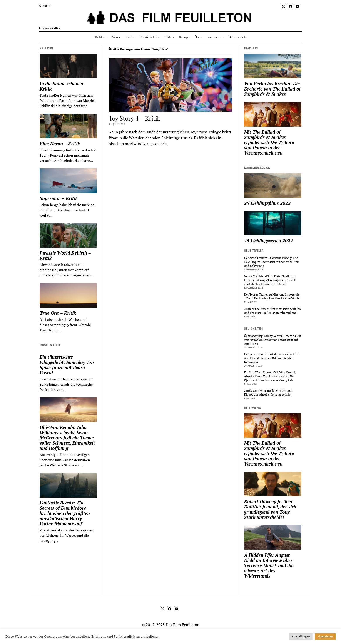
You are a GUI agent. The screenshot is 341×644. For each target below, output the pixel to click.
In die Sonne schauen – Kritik (63, 86)
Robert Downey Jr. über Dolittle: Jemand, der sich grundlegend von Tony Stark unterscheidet (270, 509)
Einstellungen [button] (301, 636)
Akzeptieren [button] (325, 636)
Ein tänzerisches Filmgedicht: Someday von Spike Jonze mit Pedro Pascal (67, 365)
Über (198, 37)
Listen (169, 37)
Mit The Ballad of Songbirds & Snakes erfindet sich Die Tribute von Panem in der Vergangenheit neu (269, 142)
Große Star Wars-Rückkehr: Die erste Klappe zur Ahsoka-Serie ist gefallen (269, 393)
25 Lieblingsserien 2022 (268, 241)
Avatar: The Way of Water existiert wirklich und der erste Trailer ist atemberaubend (272, 311)
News (116, 37)
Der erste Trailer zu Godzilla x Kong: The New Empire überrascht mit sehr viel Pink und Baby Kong (271, 262)
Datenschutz (238, 37)
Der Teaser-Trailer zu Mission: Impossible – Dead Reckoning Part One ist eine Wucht (272, 296)
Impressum (215, 37)
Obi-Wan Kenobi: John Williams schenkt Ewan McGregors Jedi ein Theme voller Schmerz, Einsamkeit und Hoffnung (67, 438)
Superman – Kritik (59, 198)
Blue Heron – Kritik (60, 144)
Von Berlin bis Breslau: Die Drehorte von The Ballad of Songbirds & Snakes (272, 89)
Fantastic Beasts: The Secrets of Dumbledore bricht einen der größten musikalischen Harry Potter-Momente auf (65, 513)
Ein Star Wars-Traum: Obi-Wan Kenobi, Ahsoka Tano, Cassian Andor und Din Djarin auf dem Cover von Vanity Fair (270, 376)
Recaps (184, 37)
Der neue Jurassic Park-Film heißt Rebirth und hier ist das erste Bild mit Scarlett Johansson (272, 358)
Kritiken (101, 37)
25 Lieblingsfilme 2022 (267, 203)
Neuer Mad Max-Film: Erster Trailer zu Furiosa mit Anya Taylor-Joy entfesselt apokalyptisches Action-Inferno (270, 280)
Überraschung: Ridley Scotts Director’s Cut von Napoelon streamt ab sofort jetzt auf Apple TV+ (273, 340)
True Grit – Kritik (58, 313)
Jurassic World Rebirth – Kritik (65, 256)
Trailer (130, 37)
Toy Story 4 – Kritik (134, 118)
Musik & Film (150, 37)
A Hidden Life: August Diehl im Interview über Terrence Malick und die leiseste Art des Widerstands (269, 565)
